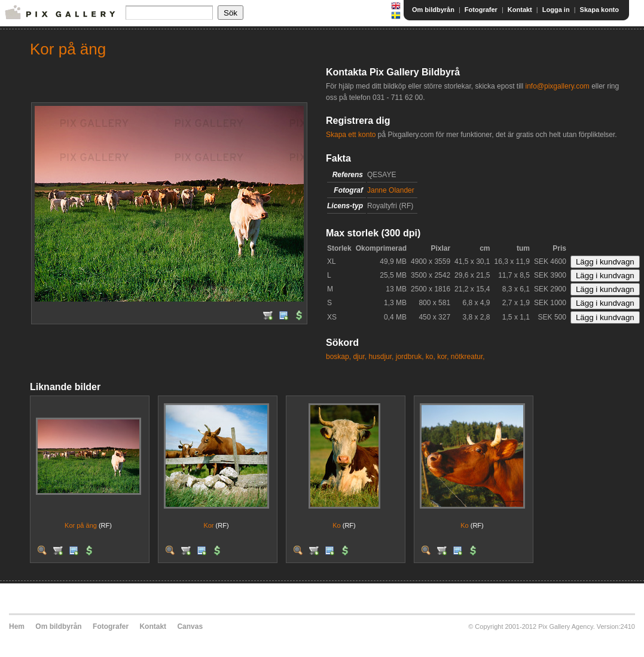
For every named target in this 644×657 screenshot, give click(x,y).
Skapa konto (599, 10)
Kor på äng (81, 525)
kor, (443, 357)
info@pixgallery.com (557, 86)
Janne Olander (391, 190)
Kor (208, 525)
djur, (360, 357)
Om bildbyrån (433, 10)
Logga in (556, 10)
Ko (336, 525)
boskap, (338, 357)
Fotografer (481, 10)
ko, (431, 357)
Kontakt (520, 10)
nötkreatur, (468, 357)
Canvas (190, 626)
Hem (17, 626)
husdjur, (381, 357)
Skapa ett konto (351, 135)
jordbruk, (410, 357)
